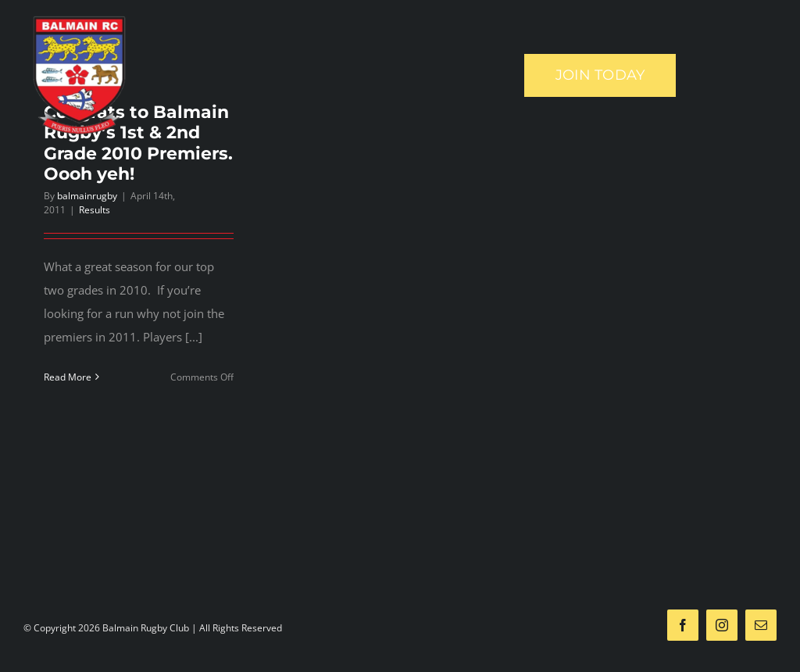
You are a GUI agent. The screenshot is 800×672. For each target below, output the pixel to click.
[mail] (761, 625)
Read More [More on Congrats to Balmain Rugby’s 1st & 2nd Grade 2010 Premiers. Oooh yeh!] (68, 377)
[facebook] (683, 625)
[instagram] (722, 625)
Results (95, 210)
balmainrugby (87, 196)
